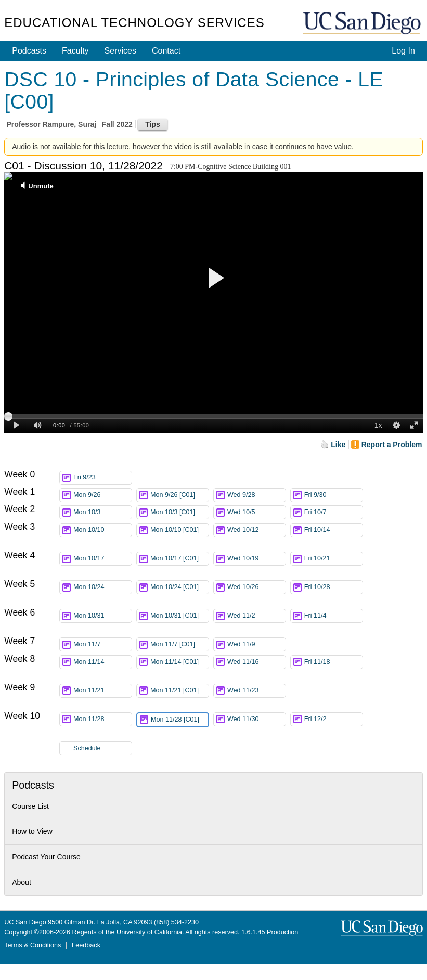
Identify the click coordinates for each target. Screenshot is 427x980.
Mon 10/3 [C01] (179, 512)
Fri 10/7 (333, 512)
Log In (403, 51)
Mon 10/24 (102, 587)
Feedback (86, 945)
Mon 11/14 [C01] (179, 664)
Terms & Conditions (33, 945)
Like (338, 445)
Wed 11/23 (256, 691)
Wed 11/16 (256, 662)
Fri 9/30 (333, 495)
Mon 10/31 (102, 616)
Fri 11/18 (333, 662)
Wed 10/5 (256, 512)
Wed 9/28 (256, 495)
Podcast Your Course (46, 857)
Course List (30, 806)
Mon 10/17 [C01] (179, 560)
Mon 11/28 (102, 719)
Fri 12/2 (333, 719)
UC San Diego (363, 24)
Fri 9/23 (102, 478)
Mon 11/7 (102, 644)
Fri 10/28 (333, 587)
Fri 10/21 (333, 559)
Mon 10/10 (102, 530)
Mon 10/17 (102, 559)
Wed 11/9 (256, 644)
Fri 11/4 (333, 616)
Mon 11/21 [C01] (179, 692)
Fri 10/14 (333, 530)
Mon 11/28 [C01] (179, 722)
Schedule (87, 748)
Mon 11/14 (102, 662)
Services (120, 51)
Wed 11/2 (256, 616)
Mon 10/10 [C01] (179, 532)
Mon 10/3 (102, 512)
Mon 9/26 (102, 495)
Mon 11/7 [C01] (179, 644)
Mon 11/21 (102, 691)
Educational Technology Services (134, 23)
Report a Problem (392, 445)
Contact (166, 51)
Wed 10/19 (256, 559)
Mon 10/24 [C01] (179, 589)
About (22, 882)
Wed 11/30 (256, 719)
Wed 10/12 (256, 530)
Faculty (75, 51)
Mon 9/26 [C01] (179, 495)
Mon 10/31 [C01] (179, 617)
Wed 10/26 (256, 587)
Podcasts (29, 51)
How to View (32, 831)
